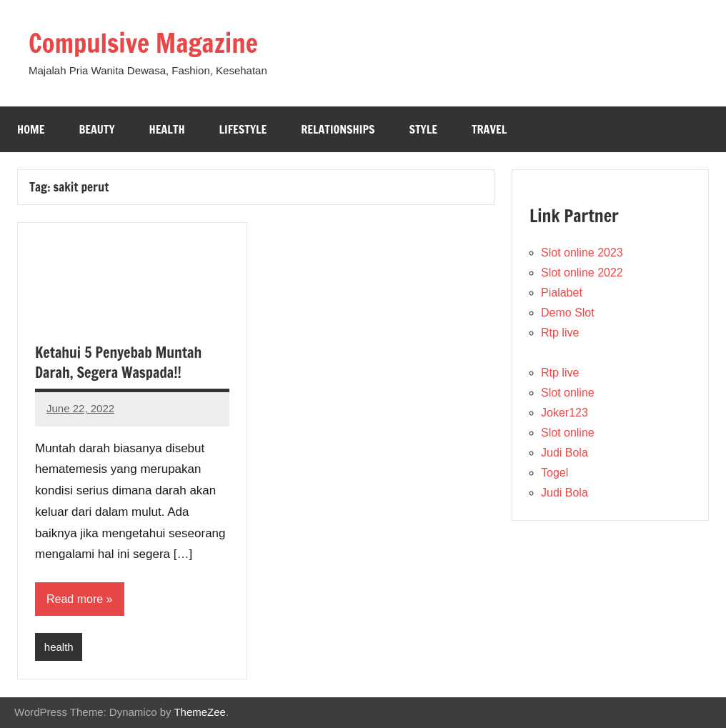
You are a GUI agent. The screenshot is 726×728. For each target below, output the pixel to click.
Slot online (568, 393)
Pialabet (562, 293)
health (59, 647)
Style (423, 129)
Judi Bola (565, 453)
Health (167, 129)
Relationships (338, 129)
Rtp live (560, 333)
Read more (75, 599)
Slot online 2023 (582, 253)
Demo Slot (568, 313)
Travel (489, 129)
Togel (555, 473)
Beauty (96, 129)
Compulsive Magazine (143, 43)
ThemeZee (200, 712)
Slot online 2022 (582, 273)
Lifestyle (243, 129)
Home (31, 129)
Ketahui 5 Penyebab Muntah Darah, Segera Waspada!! (118, 363)
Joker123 (565, 413)
